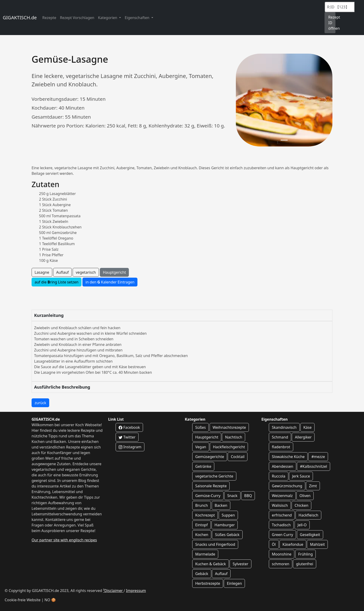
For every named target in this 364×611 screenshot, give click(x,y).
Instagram (130, 447)
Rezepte (49, 18)
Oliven (305, 496)
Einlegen (234, 583)
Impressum (136, 591)
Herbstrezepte (208, 583)
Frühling (306, 554)
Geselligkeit (310, 535)
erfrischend (282, 515)
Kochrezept (205, 515)
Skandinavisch (284, 427)
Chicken (301, 505)
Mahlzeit (317, 544)
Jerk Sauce (301, 476)
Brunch (201, 505)
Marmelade (205, 554)
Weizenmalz (282, 496)
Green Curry (282, 535)
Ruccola (279, 476)
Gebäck (202, 574)
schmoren (281, 564)
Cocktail (238, 457)
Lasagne (42, 272)
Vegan (201, 447)
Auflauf (62, 272)
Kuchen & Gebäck (211, 564)
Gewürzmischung (287, 486)
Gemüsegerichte (210, 457)
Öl (274, 544)
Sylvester (240, 564)
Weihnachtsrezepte (229, 427)
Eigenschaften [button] (137, 18)
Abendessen (283, 466)
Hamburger (225, 525)
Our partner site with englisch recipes (64, 540)
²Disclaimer (113, 591)
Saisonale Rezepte (211, 486)
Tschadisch (281, 525)
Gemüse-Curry (208, 496)
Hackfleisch (308, 515)
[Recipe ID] (340, 7)
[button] (243, 100)
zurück (40, 403)
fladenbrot (281, 447)
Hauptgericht (114, 272)
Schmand (280, 437)
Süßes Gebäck (227, 535)
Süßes (200, 427)
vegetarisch (86, 272)
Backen (221, 505)
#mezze (318, 457)
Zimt (313, 486)
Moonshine (282, 554)
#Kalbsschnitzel (314, 466)
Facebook (129, 427)
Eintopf (201, 525)
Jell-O (302, 525)
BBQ (248, 496)
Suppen (228, 515)
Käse (308, 427)
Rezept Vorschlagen (77, 18)
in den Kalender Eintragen (110, 282)
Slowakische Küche (288, 457)
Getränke (203, 466)
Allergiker (303, 437)
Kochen (202, 535)
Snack (232, 496)
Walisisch (280, 505)
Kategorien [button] (108, 18)
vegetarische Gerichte (214, 476)
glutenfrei (305, 564)
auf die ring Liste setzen (57, 282)
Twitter (127, 437)
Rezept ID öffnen (332, 23)
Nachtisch (234, 437)
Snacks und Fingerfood (215, 544)
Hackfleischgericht (229, 447)
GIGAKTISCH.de (20, 18)
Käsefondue (293, 544)
